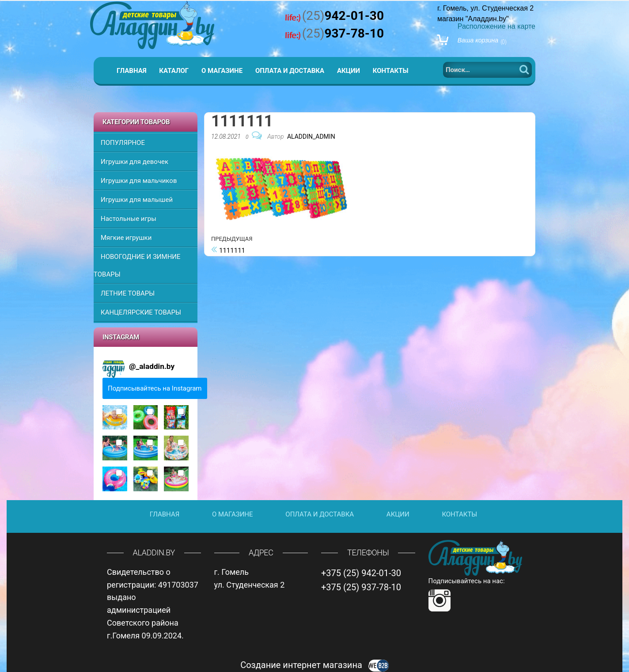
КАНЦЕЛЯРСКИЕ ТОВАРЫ (141, 312)
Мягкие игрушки (126, 238)
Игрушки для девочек (135, 162)
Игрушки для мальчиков (139, 181)
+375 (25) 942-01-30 (361, 573)
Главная (132, 71)
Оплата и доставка (290, 71)
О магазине (222, 71)
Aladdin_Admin (311, 137)
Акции (349, 71)
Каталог (174, 71)
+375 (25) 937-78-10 (361, 587)
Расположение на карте (496, 26)
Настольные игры (129, 219)
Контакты (391, 71)
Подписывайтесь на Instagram (155, 388)
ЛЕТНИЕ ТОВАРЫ (128, 293)
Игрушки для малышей (137, 200)
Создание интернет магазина (314, 665)
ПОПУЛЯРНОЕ (123, 143)
